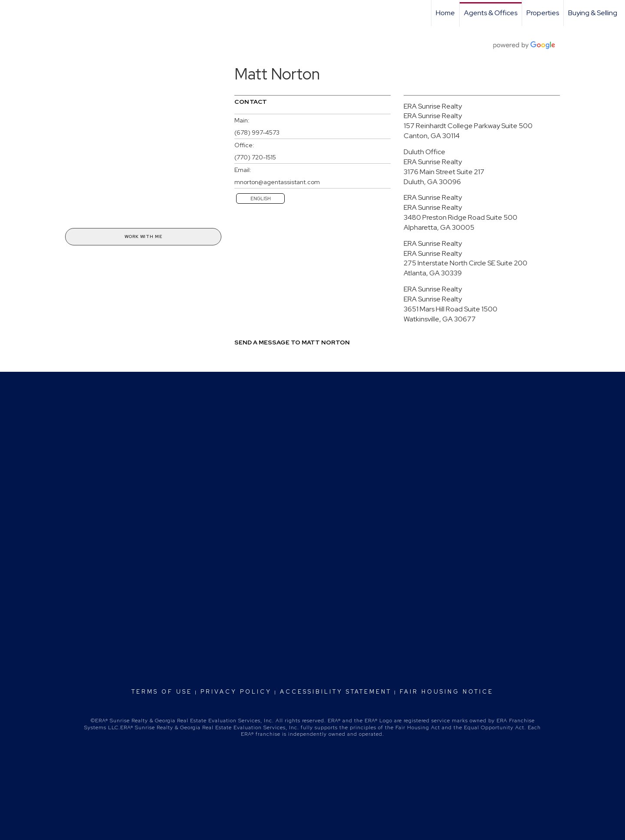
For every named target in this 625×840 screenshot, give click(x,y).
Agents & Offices (491, 13)
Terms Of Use (162, 692)
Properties (543, 13)
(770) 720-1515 (255, 157)
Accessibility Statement (336, 692)
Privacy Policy (236, 692)
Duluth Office (424, 152)
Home (445, 13)
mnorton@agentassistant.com (277, 182)
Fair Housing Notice (447, 692)
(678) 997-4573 (257, 132)
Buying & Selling (593, 13)
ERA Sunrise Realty (433, 106)
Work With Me (143, 236)
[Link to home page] (11, 13)
